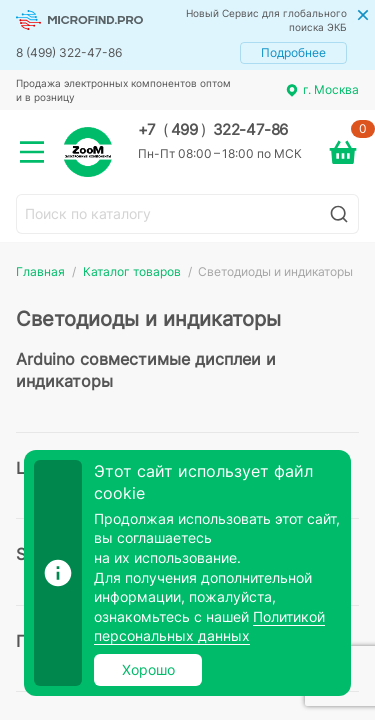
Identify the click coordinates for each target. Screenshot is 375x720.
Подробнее (293, 52)
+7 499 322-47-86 (213, 130)
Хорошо (148, 669)
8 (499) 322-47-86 (69, 52)
